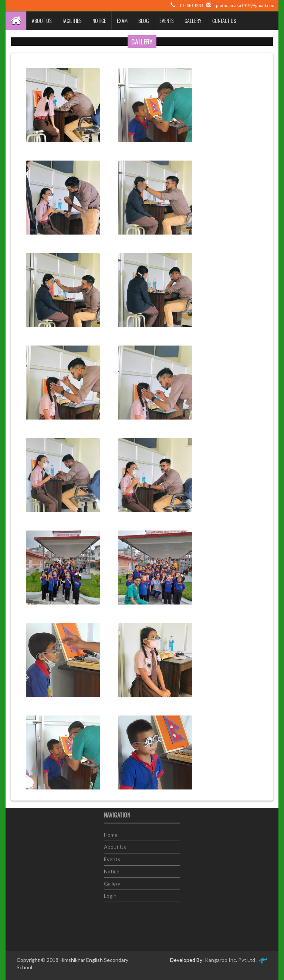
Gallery (193, 21)
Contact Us (224, 21)
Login (110, 893)
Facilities (72, 21)
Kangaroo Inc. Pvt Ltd (236, 960)
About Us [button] (42, 21)
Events (167, 21)
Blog (143, 21)
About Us (115, 844)
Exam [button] (122, 21)
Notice (99, 21)
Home (111, 832)
